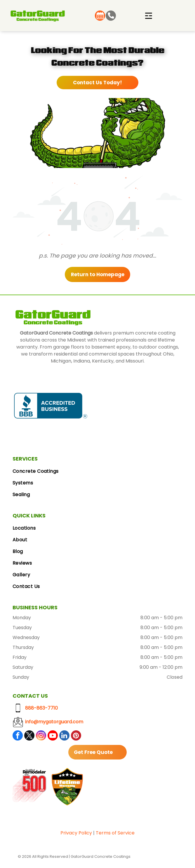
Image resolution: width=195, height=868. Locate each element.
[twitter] (29, 736)
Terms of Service (115, 833)
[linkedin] (64, 736)
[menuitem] (98, 471)
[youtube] (53, 736)
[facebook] (18, 736)
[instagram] (41, 736)
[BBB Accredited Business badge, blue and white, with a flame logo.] (51, 406)
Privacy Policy (76, 833)
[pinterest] (76, 736)
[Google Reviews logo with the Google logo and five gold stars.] (125, 406)
